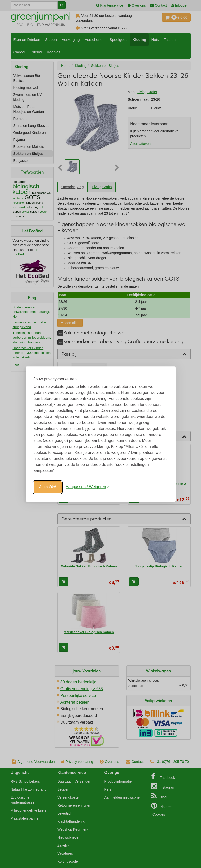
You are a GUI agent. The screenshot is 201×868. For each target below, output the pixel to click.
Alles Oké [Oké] (48, 487)
